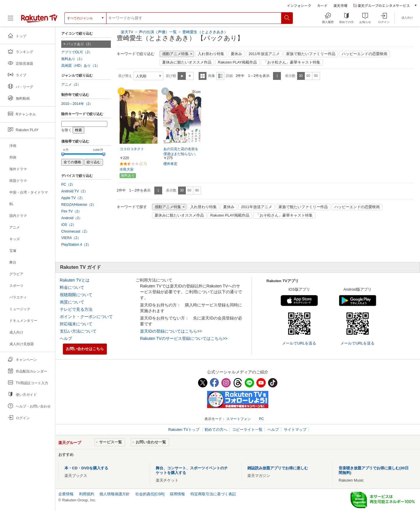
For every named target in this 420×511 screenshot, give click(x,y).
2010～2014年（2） (77, 104)
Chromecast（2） (75, 231)
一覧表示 (203, 76)
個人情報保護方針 (115, 494)
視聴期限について (76, 295)
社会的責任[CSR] (150, 494)
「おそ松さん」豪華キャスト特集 (292, 62)
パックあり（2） (80, 44)
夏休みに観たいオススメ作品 (187, 62)
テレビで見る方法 (76, 309)
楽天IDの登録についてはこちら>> (171, 331)
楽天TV (127, 32)
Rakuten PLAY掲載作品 (237, 62)
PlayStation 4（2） (76, 245)
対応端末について (76, 324)
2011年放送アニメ (264, 54)
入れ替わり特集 (211, 54)
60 (308, 76)
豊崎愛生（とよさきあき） (205, 32)
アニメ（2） (71, 85)
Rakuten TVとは (75, 280)
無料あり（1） (73, 59)
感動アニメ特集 (175, 54)
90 (316, 76)
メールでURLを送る (299, 343)
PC (261, 419)
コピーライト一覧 (247, 430)
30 (301, 76)
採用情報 (177, 494)
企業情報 (66, 494)
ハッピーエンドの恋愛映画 (365, 54)
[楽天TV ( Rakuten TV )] (39, 18)
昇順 (182, 76)
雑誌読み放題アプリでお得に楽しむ (278, 468)
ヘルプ (66, 338)
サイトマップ (295, 430)
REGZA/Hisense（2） (79, 205)
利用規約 (87, 494)
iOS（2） (69, 225)
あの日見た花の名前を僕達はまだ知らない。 (181, 151)
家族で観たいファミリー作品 (311, 54)
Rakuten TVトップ (184, 430)
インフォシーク (299, 5)
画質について (72, 302)
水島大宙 (127, 169)
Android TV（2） (75, 191)
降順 (190, 76)
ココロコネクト (132, 149)
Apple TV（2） (73, 198)
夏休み (236, 54)
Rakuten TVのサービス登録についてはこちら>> (184, 338)
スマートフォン (239, 419)
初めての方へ (216, 430)
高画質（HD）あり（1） (80, 66)
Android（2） (72, 218)
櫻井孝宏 (170, 164)
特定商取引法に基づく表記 (213, 494)
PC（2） (68, 185)
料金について (72, 287)
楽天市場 (340, 5)
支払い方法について (78, 331)
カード (322, 5)
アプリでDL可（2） (77, 52)
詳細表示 (220, 76)
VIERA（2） (71, 238)
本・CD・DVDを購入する (86, 468)
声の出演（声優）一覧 (158, 32)
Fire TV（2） (71, 211)
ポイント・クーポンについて (86, 317)
